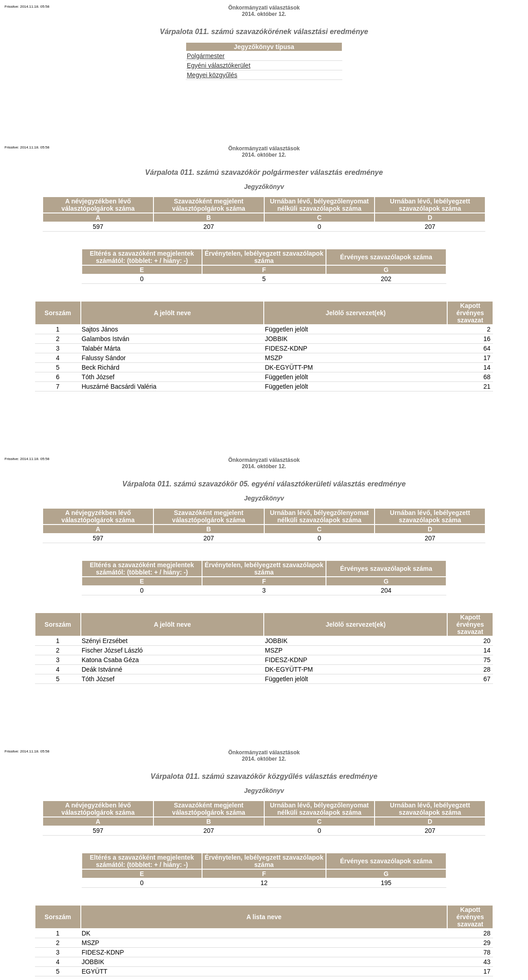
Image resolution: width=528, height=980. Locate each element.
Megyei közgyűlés (212, 75)
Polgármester (205, 56)
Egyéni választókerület (218, 65)
